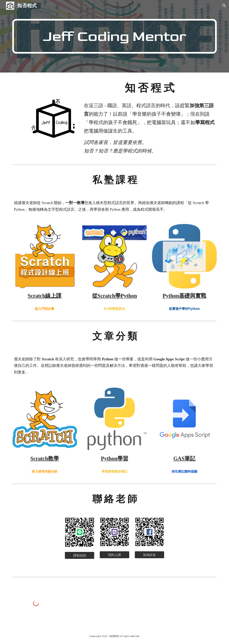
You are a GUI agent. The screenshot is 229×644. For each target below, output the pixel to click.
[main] (114, 36)
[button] (224, 6)
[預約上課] (114, 555)
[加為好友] (149, 555)
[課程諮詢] (80, 555)
